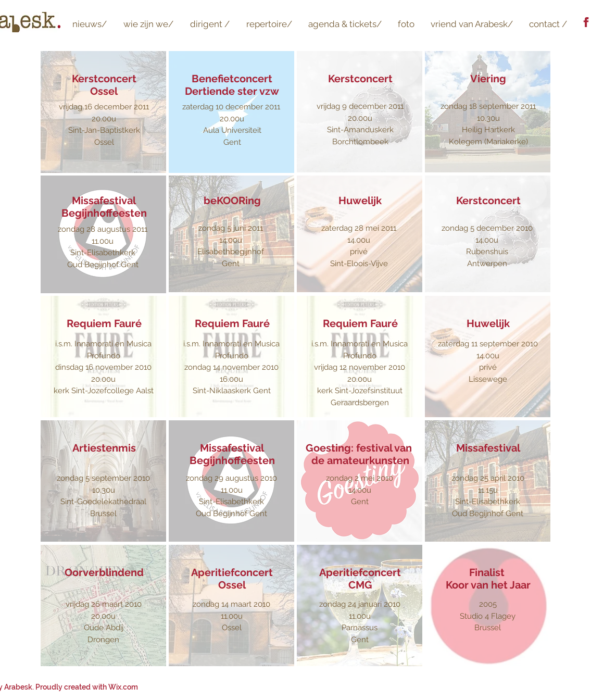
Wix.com (123, 687)
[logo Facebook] (586, 22)
